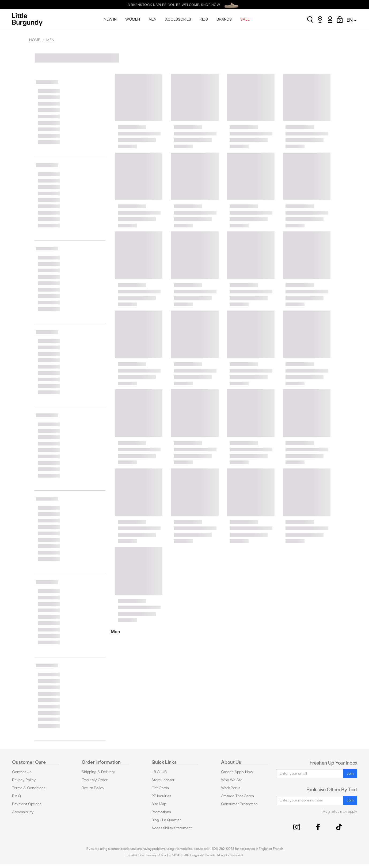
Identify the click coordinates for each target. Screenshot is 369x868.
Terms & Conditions (29, 788)
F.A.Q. (17, 796)
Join (350, 774)
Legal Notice (135, 855)
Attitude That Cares (237, 796)
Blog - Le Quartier (166, 820)
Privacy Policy (24, 780)
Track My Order (95, 780)
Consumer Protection (239, 804)
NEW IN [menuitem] (110, 19)
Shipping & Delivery (98, 772)
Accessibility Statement (172, 828)
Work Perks (231, 788)
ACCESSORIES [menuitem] (178, 19)
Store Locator (163, 780)
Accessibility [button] (23, 812)
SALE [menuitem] (245, 19)
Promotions (161, 812)
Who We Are (232, 780)
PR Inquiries (161, 796)
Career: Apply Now (237, 772)
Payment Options (27, 804)
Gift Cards (160, 788)
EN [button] (352, 20)
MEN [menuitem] (153, 19)
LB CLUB (159, 772)
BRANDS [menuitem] (224, 19)
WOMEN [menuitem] (133, 19)
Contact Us (22, 772)
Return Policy (93, 788)
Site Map (159, 804)
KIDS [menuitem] (204, 19)
